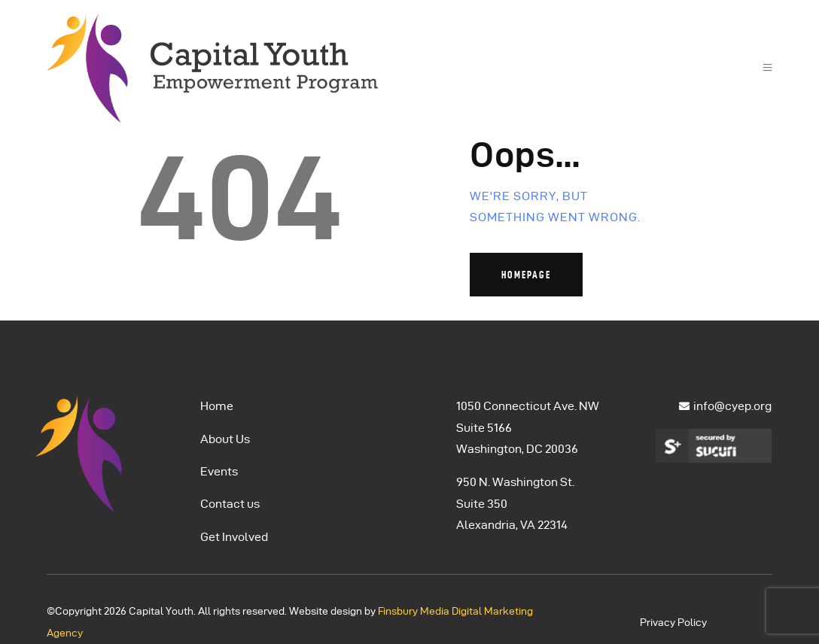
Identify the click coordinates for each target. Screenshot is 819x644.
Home (217, 406)
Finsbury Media (415, 611)
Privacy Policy (673, 623)
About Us (225, 439)
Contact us (230, 504)
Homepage (526, 275)
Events (219, 471)
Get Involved (234, 537)
